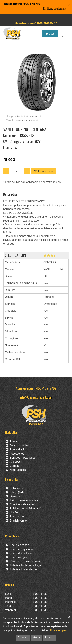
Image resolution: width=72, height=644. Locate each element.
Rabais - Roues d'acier (21, 569)
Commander (44, 171)
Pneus (12, 441)
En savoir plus (59, 630)
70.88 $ (9, 159)
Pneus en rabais (18, 545)
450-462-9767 (46, 388)
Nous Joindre (16, 470)
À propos (13, 462)
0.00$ (50, 34)
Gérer (37, 638)
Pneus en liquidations (21, 549)
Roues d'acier (16, 450)
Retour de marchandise (22, 500)
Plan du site (15, 517)
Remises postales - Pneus (24, 561)
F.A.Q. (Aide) (16, 492)
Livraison (13, 496)
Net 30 (12, 512)
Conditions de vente (20, 504)
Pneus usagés (16, 557)
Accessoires (15, 454)
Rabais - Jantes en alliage (23, 565)
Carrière (13, 466)
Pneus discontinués (20, 553)
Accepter (23, 638)
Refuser (50, 638)
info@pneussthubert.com (36, 397)
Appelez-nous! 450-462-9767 (36, 23)
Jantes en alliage (18, 446)
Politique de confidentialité (24, 508)
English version (17, 521)
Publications (15, 488)
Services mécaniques (21, 458)
